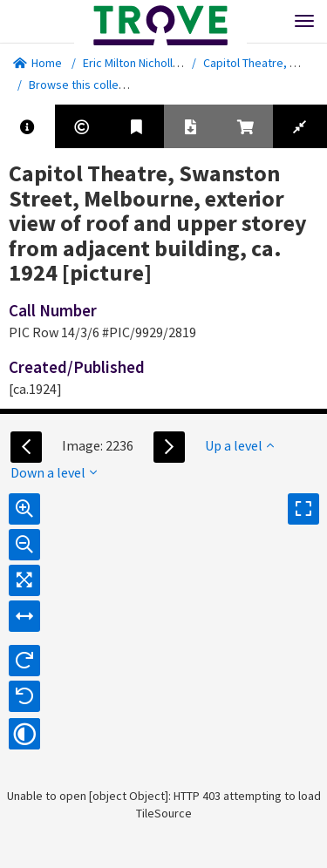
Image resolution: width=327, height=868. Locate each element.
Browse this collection (93, 85)
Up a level (239, 445)
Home (37, 63)
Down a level (54, 472)
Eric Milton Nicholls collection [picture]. (183, 63)
